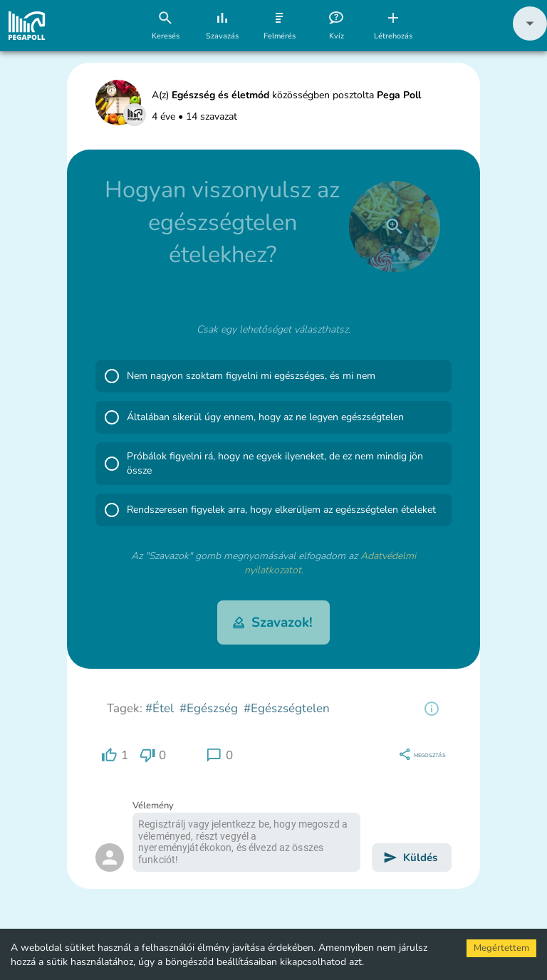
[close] (395, 226)
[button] (530, 37)
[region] (432, 709)
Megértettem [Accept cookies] (501, 948)
